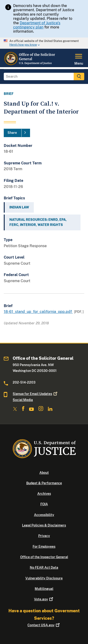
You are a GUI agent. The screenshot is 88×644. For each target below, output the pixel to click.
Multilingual (44, 589)
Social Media (23, 400)
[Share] (17, 133)
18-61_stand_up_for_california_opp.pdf (38, 312)
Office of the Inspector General (44, 557)
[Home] (30, 64)
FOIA (44, 504)
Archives (44, 494)
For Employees (44, 547)
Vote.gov (44, 599)
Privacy (44, 536)
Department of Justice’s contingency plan (37, 25)
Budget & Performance (44, 483)
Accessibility (44, 515)
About (44, 473)
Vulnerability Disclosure (44, 578)
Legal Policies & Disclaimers (44, 525)
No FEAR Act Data (44, 568)
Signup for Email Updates (35, 394)
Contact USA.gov (44, 625)
